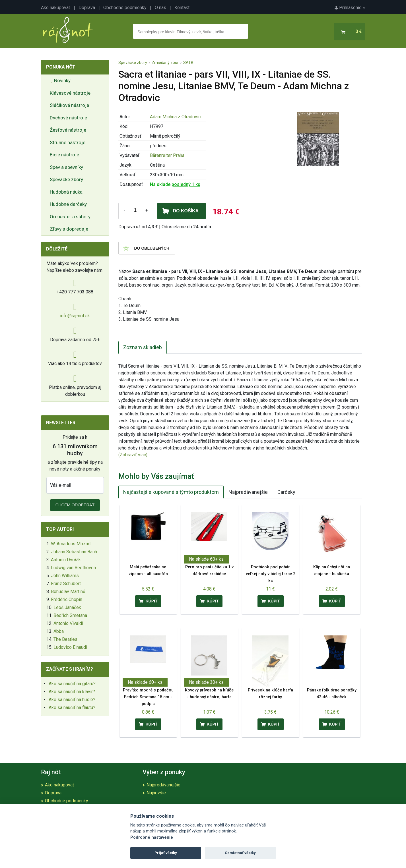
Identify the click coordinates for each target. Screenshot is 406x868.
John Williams (65, 576)
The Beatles (65, 639)
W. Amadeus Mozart (71, 544)
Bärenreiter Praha (167, 155)
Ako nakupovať (56, 8)
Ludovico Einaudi (70, 647)
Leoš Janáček (67, 607)
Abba (59, 631)
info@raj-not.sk (75, 316)
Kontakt (182, 8)
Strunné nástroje (68, 142)
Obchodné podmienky (125, 8)
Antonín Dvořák (66, 560)
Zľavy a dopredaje (69, 229)
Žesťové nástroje (68, 130)
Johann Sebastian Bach (74, 552)
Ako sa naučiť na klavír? (72, 692)
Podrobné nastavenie (152, 837)
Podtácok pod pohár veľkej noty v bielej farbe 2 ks (271, 574)
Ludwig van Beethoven (73, 568)
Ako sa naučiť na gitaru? (72, 684)
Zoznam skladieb (143, 347)
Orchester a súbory (70, 217)
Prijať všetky (166, 853)
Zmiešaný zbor (165, 63)
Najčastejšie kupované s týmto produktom (171, 492)
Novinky (61, 80)
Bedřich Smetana (70, 615)
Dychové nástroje (68, 118)
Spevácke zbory (66, 179)
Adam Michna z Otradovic (175, 117)
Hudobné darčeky (68, 204)
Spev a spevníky (66, 167)
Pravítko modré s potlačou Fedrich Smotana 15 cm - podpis (148, 697)
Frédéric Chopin (67, 599)
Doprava (87, 8)
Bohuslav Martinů (68, 592)
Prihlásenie (350, 8)
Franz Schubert (66, 584)
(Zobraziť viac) (133, 455)
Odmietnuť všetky (240, 853)
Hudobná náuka (66, 192)
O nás (160, 8)
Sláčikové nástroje (69, 105)
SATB (188, 63)
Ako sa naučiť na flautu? (72, 708)
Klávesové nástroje (70, 93)
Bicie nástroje (64, 155)
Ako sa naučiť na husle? (72, 700)
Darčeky (286, 492)
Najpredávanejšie (248, 492)
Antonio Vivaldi (68, 623)
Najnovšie (156, 793)
